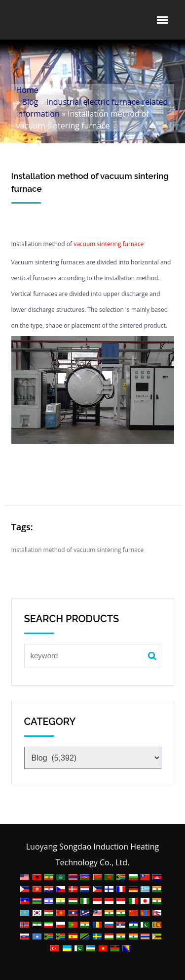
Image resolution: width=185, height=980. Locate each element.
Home (27, 90)
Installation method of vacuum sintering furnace (78, 550)
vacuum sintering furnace (109, 244)
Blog (30, 102)
